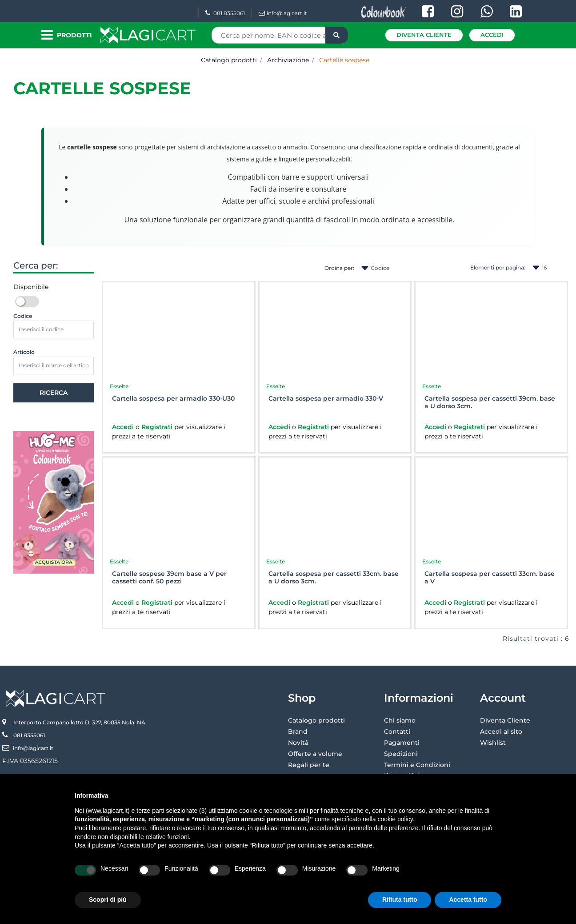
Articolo (24, 352)
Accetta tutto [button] (468, 900)
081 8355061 (225, 13)
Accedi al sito (501, 731)
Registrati (158, 427)
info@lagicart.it (283, 13)
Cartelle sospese (344, 60)
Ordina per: (339, 268)
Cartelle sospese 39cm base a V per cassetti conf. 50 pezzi (169, 578)
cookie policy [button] (395, 819)
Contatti (397, 731)
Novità (298, 743)
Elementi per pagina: (498, 267)
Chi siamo (400, 720)
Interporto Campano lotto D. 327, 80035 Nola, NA (79, 722)
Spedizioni (401, 754)
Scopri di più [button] (108, 900)
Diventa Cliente (424, 35)
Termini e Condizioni (417, 765)
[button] (337, 35)
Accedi (492, 35)
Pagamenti (402, 743)
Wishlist (493, 743)
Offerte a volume (315, 754)
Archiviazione (288, 60)
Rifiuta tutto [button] (400, 900)
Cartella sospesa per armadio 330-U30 (173, 399)
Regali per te (309, 765)
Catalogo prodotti (229, 60)
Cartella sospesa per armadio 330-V (326, 399)
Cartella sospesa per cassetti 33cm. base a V (490, 578)
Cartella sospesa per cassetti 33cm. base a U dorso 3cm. (334, 578)
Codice (23, 316)
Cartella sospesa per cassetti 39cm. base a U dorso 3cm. (490, 402)
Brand (298, 731)
